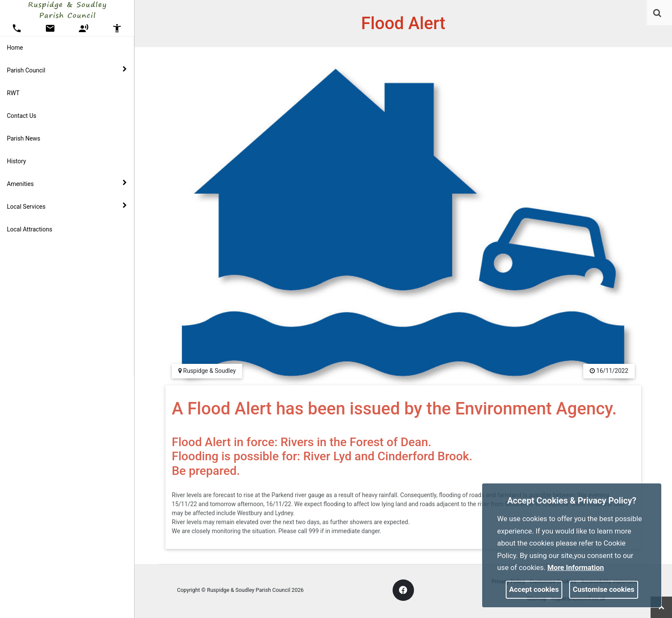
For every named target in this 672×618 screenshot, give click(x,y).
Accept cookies (534, 589)
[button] (658, 14)
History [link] (16, 161)
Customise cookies (604, 589)
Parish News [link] (24, 138)
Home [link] (15, 48)
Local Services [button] (67, 206)
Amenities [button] (67, 183)
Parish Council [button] (67, 70)
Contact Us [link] (22, 116)
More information (576, 567)
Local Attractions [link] (30, 229)
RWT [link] (13, 93)
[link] (657, 13)
